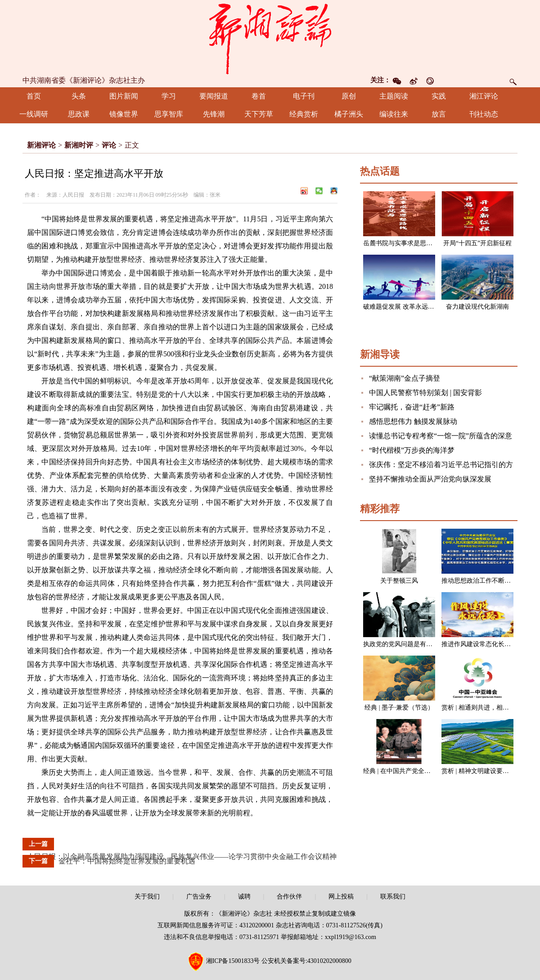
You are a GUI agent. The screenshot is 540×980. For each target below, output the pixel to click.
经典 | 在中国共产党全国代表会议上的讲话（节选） (435, 771)
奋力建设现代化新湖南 (477, 307)
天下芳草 (259, 114)
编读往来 (394, 114)
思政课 (79, 114)
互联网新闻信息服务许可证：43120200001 (216, 925)
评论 (109, 145)
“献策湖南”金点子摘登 (405, 378)
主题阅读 (394, 96)
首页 (34, 96)
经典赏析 (304, 114)
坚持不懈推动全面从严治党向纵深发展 (430, 479)
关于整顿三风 (399, 581)
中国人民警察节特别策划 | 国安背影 (425, 393)
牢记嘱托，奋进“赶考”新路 (412, 407)
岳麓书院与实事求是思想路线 (404, 243)
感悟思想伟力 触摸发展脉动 (413, 421)
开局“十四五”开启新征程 (477, 243)
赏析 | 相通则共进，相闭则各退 (485, 708)
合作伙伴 (289, 897)
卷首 (259, 96)
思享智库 (169, 114)
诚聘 (244, 897)
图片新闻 (124, 96)
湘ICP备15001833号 (233, 961)
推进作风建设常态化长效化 (479, 644)
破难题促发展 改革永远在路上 (405, 307)
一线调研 (34, 114)
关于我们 (147, 897)
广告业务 (199, 897)
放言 (439, 114)
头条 (79, 96)
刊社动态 (484, 114)
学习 (169, 96)
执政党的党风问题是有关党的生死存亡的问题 (426, 644)
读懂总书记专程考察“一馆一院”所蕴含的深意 (441, 436)
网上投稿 (341, 897)
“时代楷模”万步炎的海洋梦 (412, 450)
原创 (349, 96)
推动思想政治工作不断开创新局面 (489, 581)
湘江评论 (484, 96)
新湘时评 (79, 145)
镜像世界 (124, 114)
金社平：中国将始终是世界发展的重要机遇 (127, 861)
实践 (439, 96)
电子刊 (304, 96)
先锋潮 (214, 114)
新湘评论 (41, 145)
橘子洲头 (349, 114)
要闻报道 (214, 96)
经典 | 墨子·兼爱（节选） (399, 708)
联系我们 (393, 897)
